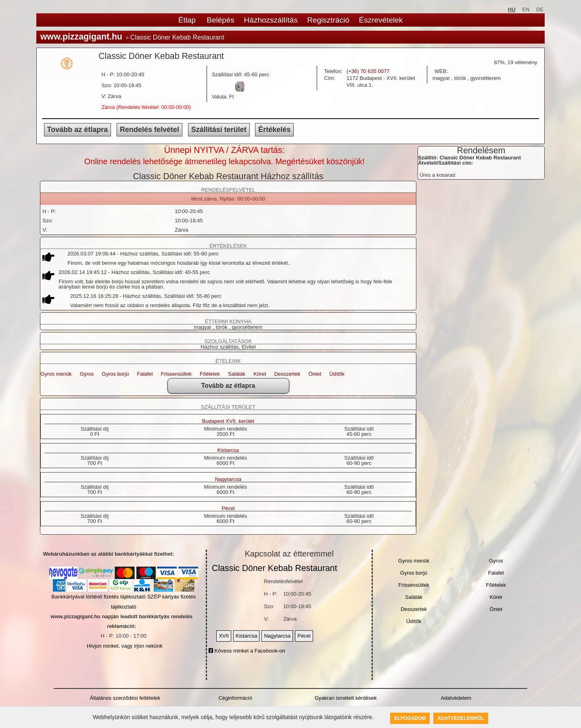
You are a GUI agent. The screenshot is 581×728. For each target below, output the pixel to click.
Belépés (220, 20)
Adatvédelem (456, 698)
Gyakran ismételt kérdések (346, 698)
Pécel (228, 508)
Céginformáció (235, 698)
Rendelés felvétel (149, 130)
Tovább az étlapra (78, 130)
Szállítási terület (219, 130)
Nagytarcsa (228, 479)
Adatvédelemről (461, 718)
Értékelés (274, 130)
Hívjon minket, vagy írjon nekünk (125, 646)
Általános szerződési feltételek (125, 698)
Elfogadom (410, 718)
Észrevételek (381, 20)
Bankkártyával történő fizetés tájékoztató (99, 597)
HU (512, 9)
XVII (224, 636)
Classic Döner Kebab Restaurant (275, 568)
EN (526, 9)
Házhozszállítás (271, 20)
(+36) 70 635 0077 (368, 71)
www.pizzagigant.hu (81, 37)
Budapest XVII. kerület (228, 421)
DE (540, 9)
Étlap (187, 20)
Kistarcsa (228, 450)
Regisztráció (328, 20)
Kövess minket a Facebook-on (247, 651)
